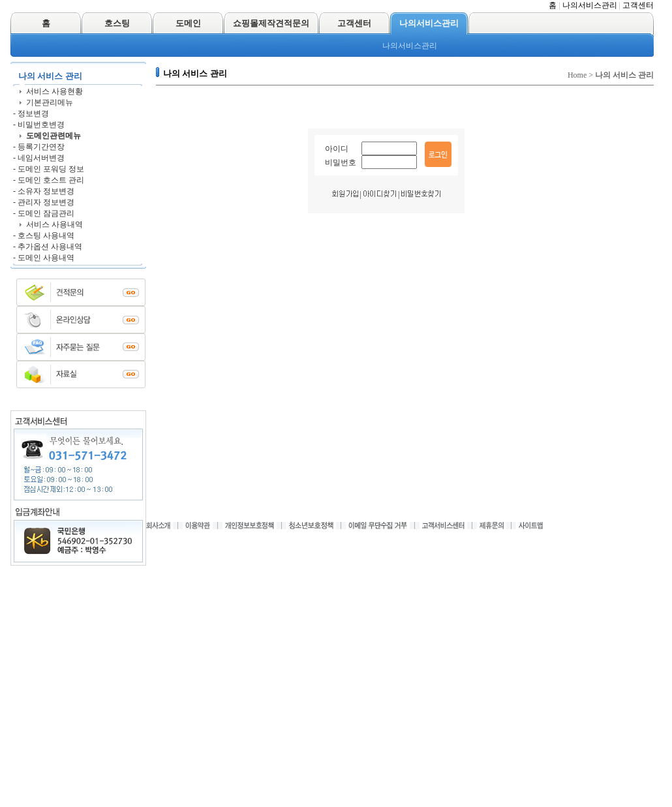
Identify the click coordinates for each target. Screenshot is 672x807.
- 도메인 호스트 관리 (49, 180)
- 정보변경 (31, 114)
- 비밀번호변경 (39, 125)
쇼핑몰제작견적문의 (271, 23)
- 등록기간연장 (39, 147)
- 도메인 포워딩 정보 (49, 169)
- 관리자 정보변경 (44, 202)
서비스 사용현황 (54, 91)
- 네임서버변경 (39, 158)
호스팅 (117, 23)
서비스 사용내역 (54, 224)
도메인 (188, 23)
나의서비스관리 (590, 5)
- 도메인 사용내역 (44, 258)
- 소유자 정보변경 (44, 191)
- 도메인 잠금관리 (44, 213)
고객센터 (638, 5)
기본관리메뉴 (50, 102)
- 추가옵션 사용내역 (48, 247)
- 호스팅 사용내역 (44, 236)
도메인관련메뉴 (53, 136)
